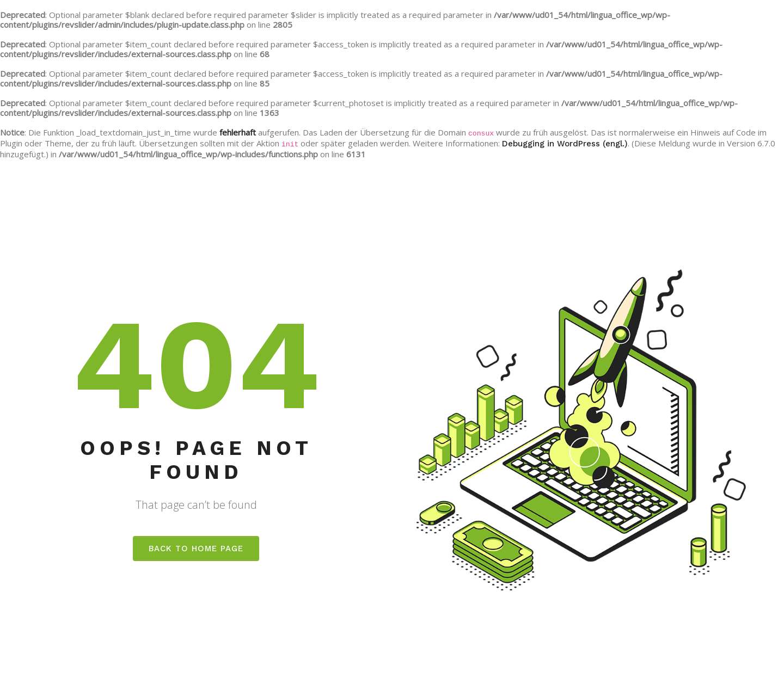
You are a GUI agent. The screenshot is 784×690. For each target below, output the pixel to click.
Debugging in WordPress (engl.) (565, 144)
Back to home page (196, 549)
